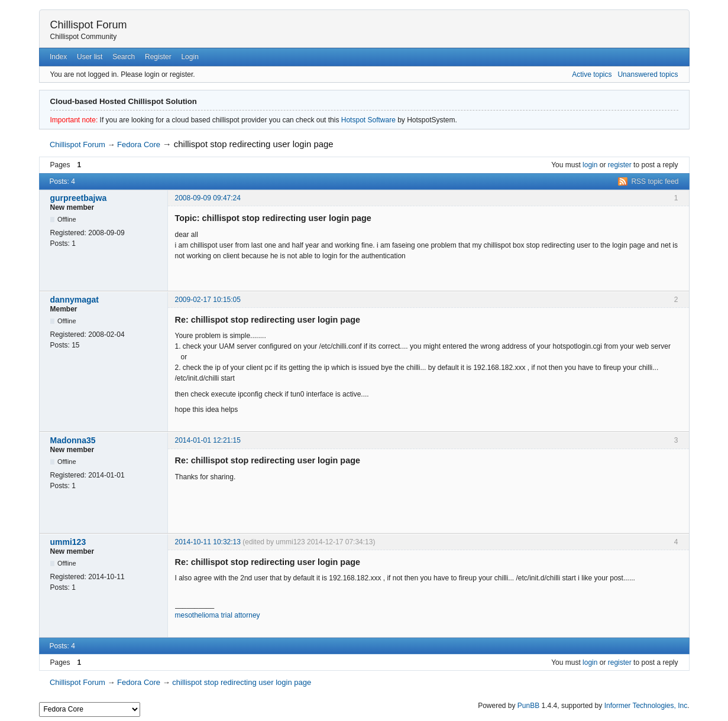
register (620, 165)
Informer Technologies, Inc (646, 706)
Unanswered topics (648, 74)
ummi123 (68, 542)
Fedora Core (139, 144)
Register (158, 57)
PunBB (528, 706)
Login (190, 57)
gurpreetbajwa (79, 198)
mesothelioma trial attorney (218, 615)
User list (90, 57)
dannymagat (75, 300)
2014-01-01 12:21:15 (208, 440)
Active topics (592, 74)
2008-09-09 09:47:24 (208, 198)
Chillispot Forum (89, 25)
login (590, 165)
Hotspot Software (368, 120)
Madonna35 (73, 440)
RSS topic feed (655, 181)
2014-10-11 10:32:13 (208, 542)
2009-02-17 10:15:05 (208, 300)
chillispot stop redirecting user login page (254, 144)
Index (58, 57)
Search (124, 57)
